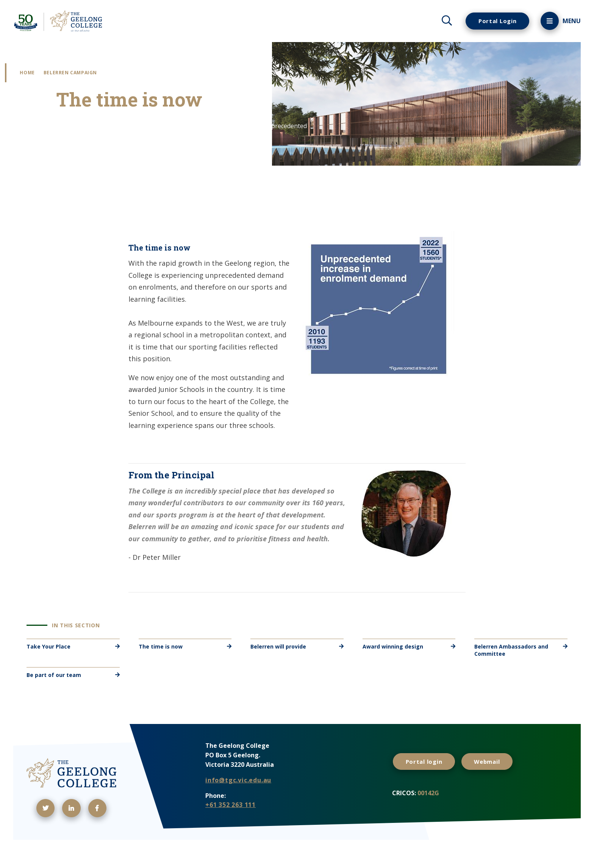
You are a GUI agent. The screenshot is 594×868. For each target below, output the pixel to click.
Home (36, 74)
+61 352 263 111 (231, 819)
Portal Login (495, 21)
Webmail (493, 775)
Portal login (426, 775)
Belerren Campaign (79, 74)
